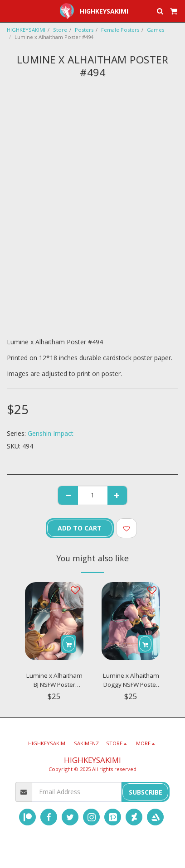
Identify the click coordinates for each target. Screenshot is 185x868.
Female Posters (120, 30)
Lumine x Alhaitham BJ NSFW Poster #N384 (54, 680)
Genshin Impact (51, 433)
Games (156, 30)
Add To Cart (80, 528)
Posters (84, 30)
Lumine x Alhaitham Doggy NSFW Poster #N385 (131, 680)
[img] (54, 621)
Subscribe (146, 792)
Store (60, 30)
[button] (10, 11)
